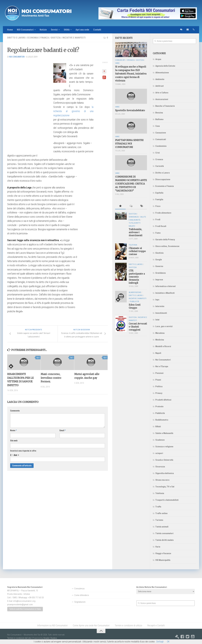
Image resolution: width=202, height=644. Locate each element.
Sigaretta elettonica (165, 473)
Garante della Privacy (165, 240)
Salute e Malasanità (164, 433)
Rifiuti (158, 427)
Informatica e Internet (166, 286)
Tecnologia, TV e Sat (165, 487)
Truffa (158, 507)
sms (181, 30)
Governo (159, 266)
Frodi (158, 220)
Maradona (160, 333)
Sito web (14, 441)
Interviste (160, 306)
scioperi (159, 453)
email (187, 30)
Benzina (159, 113)
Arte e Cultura (162, 93)
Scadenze (160, 440)
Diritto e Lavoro (16, 38)
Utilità (67, 30)
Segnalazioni (80, 602)
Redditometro (162, 420)
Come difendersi (82, 595)
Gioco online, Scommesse (167, 246)
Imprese (159, 280)
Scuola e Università (164, 460)
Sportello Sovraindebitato (130, 110)
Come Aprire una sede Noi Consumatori (91, 625)
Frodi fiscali (161, 226)
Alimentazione (162, 73)
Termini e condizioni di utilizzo (128, 625)
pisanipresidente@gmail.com (20, 605)
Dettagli (160, 642)
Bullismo (159, 119)
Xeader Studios (50, 638)
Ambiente (160, 79)
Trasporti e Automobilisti (167, 500)
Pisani (158, 380)
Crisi (158, 153)
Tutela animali (162, 527)
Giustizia (56, 38)
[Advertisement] (29, 104)
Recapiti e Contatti (156, 625)
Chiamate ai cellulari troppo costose (137, 251)
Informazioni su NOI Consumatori (52, 625)
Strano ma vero (162, 480)
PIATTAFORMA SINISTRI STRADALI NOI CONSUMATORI (129, 144)
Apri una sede (83, 30)
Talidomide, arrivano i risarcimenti (136, 232)
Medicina (160, 340)
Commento (15, 411)
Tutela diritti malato (164, 540)
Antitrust (160, 86)
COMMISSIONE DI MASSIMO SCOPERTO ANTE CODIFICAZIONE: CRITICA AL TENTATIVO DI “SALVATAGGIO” (131, 184)
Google (159, 260)
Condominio (161, 146)
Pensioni (159, 373)
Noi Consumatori (163, 360)
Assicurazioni (162, 99)
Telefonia (160, 493)
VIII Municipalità (163, 560)
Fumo (158, 233)
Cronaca (159, 159)
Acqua (158, 59)
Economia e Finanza (38, 38)
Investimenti (161, 313)
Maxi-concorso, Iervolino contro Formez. (51, 378)
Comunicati (161, 139)
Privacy (159, 393)
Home (10, 30)
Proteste (159, 406)
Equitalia (159, 193)
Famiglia (159, 199)
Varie (158, 547)
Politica (159, 386)
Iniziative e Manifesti (75, 38)
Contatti (98, 30)
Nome (13, 431)
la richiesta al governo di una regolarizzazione (73, 111)
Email (63, 431)
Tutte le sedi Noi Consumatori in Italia (25, 609)
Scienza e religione (164, 447)
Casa (158, 126)
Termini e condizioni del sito (19, 638)
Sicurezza (160, 467)
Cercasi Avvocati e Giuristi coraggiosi (138, 327)
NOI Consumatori (25, 30)
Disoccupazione (163, 179)
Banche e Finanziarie (165, 106)
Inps (157, 300)
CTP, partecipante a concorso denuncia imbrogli (137, 277)
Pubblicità (160, 413)
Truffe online (161, 513)
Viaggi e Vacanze (163, 553)
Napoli (158, 353)
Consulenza (79, 589)
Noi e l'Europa (162, 366)
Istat (157, 320)
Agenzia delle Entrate (165, 66)
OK (168, 642)
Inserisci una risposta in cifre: (23, 451)
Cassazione (161, 133)
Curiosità (160, 166)
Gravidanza (161, 273)
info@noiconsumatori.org (24, 601)
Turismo (159, 520)
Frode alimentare (163, 213)
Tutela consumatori (164, 533)
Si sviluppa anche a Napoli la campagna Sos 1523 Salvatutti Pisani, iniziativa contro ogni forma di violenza (131, 74)
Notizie (43, 30)
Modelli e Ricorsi (163, 346)
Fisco (158, 206)
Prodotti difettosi (163, 400)
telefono (194, 30)
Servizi (55, 30)
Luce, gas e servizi (164, 326)
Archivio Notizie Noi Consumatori (152, 587)
